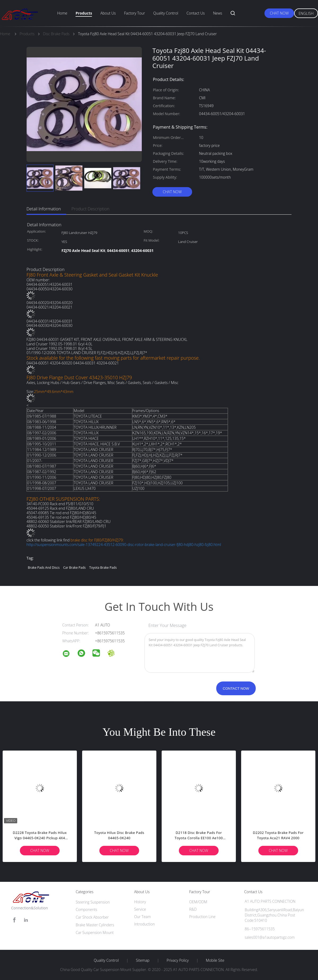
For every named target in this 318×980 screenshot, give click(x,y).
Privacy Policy (178, 960)
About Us (108, 13)
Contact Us (196, 13)
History (140, 902)
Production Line (202, 917)
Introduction (144, 924)
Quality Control (166, 13)
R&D (193, 909)
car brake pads (75, 568)
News (218, 13)
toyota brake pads (103, 568)
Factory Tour (134, 13)
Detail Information (44, 209)
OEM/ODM (198, 902)
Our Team (142, 917)
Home (62, 13)
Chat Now (279, 13)
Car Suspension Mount (95, 932)
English (306, 13)
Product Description (90, 209)
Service (140, 909)
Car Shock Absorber (92, 917)
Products (84, 13)
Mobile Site (215, 960)
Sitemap (143, 960)
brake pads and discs (44, 568)
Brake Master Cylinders (95, 925)
